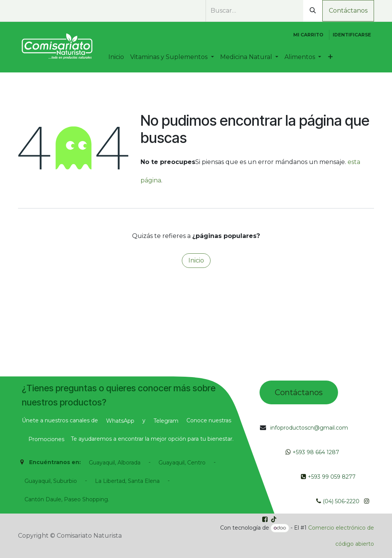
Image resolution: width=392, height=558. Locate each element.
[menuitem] (116, 57)
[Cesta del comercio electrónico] (308, 35)
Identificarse (352, 35)
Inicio (196, 260)
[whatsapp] (22, 11)
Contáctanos (348, 11)
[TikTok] (62, 11)
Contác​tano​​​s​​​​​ (299, 392)
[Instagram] (48, 11)
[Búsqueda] (313, 11)
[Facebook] (34, 11)
